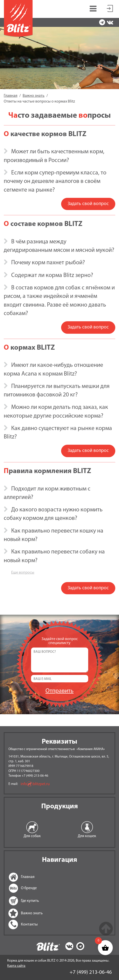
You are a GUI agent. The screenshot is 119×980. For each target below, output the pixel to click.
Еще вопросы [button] (23, 573)
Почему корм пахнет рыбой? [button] (48, 263)
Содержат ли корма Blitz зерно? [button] (52, 275)
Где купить (15, 901)
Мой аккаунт (110, 8)
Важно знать (15, 913)
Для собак (32, 836)
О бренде (15, 888)
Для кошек (87, 836)
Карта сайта (16, 966)
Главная (15, 877)
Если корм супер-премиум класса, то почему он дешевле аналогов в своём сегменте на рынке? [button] (55, 182)
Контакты (15, 925)
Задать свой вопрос (88, 204)
